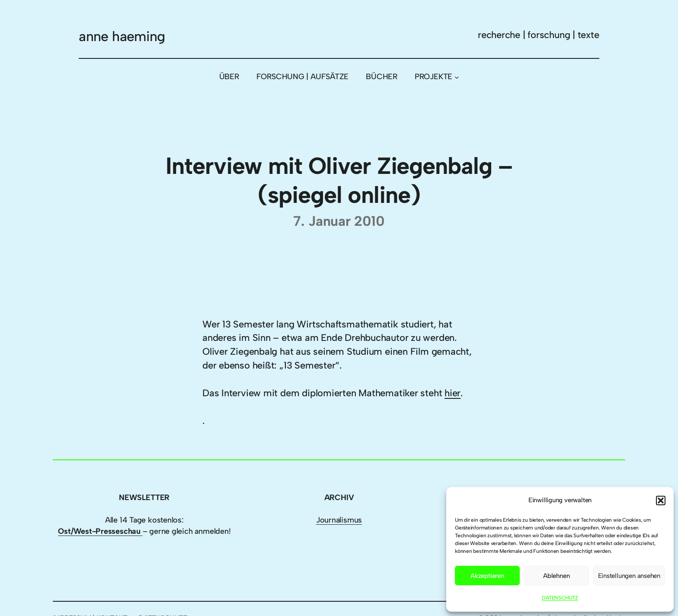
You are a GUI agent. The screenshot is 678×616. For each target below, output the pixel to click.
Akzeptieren (487, 576)
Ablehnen (556, 576)
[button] (661, 500)
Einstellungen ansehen (629, 576)
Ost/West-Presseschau (100, 531)
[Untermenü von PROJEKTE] (457, 77)
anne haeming (122, 36)
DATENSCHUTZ (560, 598)
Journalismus (339, 520)
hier (453, 393)
